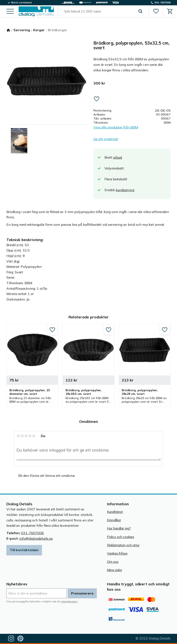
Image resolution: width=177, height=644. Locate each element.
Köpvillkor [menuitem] (114, 520)
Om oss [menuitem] (113, 562)
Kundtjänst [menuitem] (115, 512)
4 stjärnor (30, 436)
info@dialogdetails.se (36, 538)
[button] (10, 12)
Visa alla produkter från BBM (116, 127)
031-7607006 (32, 533)
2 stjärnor (22, 436)
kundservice (125, 190)
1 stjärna (18, 436)
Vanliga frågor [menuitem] (117, 553)
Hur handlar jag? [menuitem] (119, 528)
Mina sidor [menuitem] (115, 570)
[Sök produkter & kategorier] (98, 11)
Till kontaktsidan (24, 550)
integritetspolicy (69, 602)
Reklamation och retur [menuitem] (123, 545)
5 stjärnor (34, 436)
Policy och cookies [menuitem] (121, 537)
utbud (118, 157)
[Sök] (140, 11)
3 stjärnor (26, 436)
